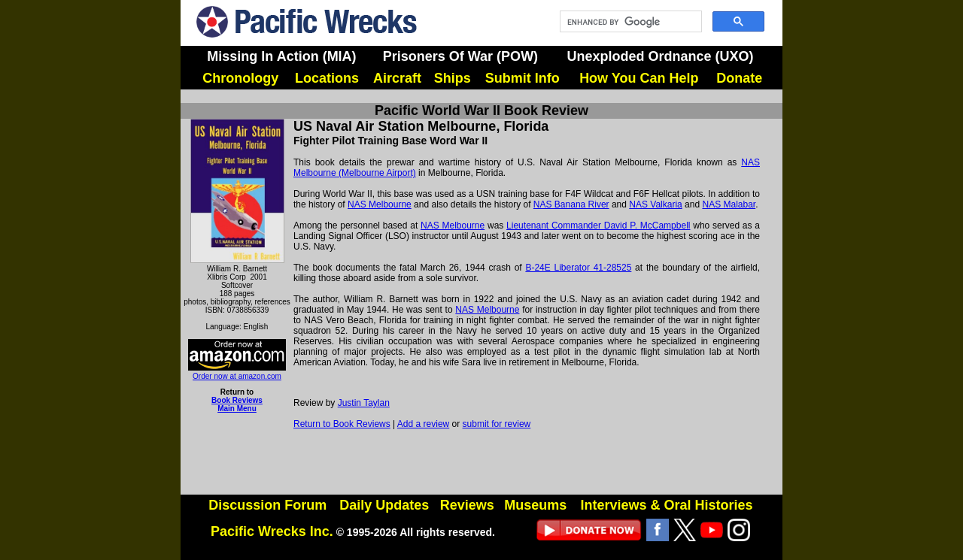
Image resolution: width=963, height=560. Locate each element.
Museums (535, 505)
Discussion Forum (267, 505)
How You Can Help (639, 78)
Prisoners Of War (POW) (460, 56)
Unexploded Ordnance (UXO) (660, 56)
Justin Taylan (364, 403)
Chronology (240, 78)
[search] (629, 22)
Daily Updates (384, 505)
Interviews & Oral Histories (666, 505)
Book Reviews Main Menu (237, 404)
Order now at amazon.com (237, 372)
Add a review (423, 424)
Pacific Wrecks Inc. (272, 531)
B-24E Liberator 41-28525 (578, 268)
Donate (739, 78)
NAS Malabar (729, 204)
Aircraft (397, 78)
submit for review (497, 424)
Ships (453, 78)
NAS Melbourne (380, 204)
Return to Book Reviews (342, 424)
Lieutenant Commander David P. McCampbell (598, 226)
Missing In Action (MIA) (281, 56)
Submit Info (523, 78)
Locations (327, 78)
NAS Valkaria (655, 204)
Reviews (467, 505)
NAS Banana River (571, 204)
